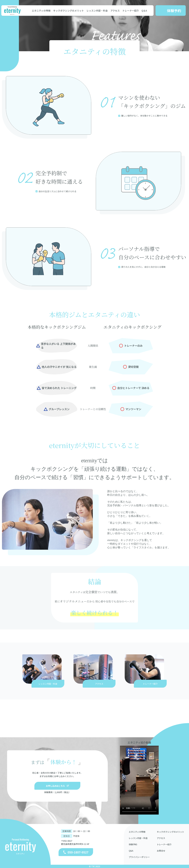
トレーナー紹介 (131, 11)
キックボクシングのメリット (69, 11)
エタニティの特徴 (41, 11)
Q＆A (144, 11)
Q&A (131, 851)
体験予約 (133, 844)
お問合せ (161, 851)
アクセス (115, 11)
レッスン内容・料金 (97, 11)
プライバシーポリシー (139, 857)
